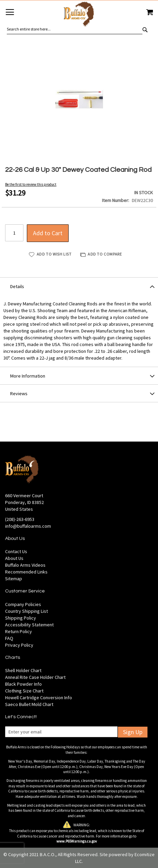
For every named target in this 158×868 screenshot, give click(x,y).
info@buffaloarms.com (28, 526)
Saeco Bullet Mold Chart (29, 704)
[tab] (79, 286)
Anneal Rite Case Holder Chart (35, 677)
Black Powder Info (23, 684)
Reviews (19, 393)
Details (17, 286)
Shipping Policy (21, 618)
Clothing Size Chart (24, 691)
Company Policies (23, 604)
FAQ (9, 638)
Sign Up (133, 732)
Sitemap (14, 579)
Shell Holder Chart (23, 670)
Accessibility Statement (29, 625)
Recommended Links (26, 572)
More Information (28, 376)
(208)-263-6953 (20, 519)
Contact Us (16, 551)
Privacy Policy (19, 645)
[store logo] (79, 15)
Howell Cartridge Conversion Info (39, 698)
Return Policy (19, 631)
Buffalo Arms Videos (25, 565)
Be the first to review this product (31, 184)
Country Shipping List (27, 611)
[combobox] (75, 29)
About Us (14, 558)
